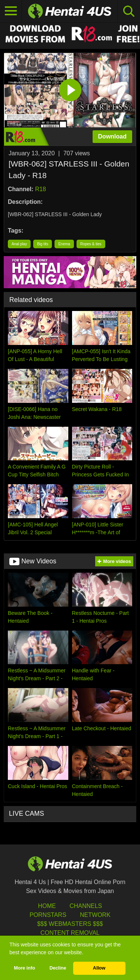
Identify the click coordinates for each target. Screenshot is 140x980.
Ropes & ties (91, 244)
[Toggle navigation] (11, 11)
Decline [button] (58, 968)
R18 (41, 189)
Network (95, 915)
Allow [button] (99, 968)
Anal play (19, 244)
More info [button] (24, 968)
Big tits (43, 244)
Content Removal (70, 933)
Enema (64, 244)
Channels (86, 906)
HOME (47, 906)
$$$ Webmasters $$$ (70, 924)
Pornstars (48, 915)
